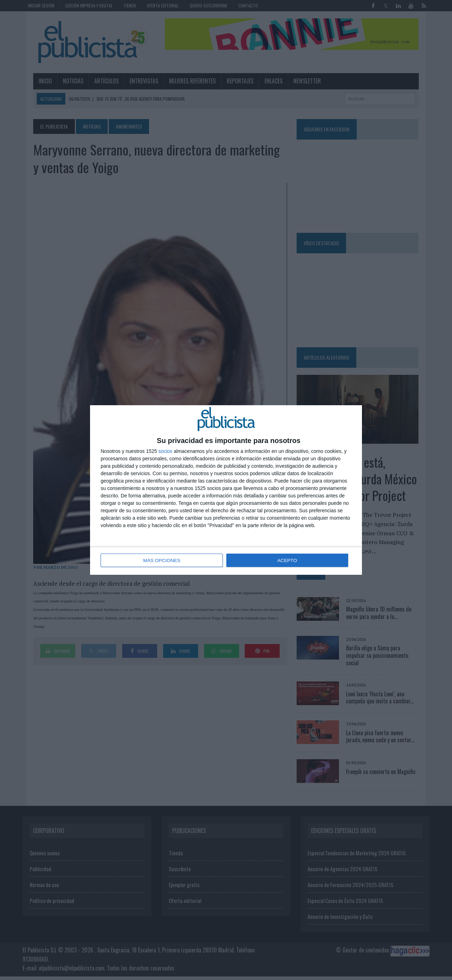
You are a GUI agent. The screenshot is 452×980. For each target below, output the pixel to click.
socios (165, 451)
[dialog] (226, 490)
